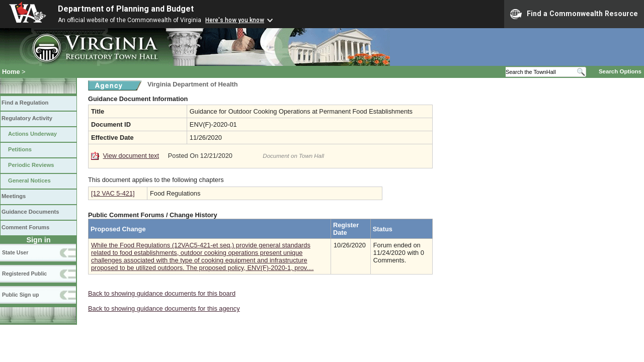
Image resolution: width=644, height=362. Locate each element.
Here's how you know (235, 20)
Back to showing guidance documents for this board (162, 293)
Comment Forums (25, 227)
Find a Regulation (25, 103)
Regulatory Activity (27, 118)
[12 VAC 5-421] (113, 193)
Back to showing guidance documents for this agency (164, 308)
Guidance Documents (30, 212)
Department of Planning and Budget (126, 9)
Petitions (20, 149)
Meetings (14, 196)
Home (11, 72)
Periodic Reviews (31, 165)
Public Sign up (20, 295)
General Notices (29, 180)
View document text (131, 156)
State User (15, 252)
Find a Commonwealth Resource (574, 14)
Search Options (620, 71)
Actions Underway (32, 134)
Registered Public (24, 274)
